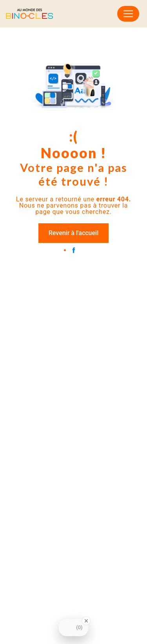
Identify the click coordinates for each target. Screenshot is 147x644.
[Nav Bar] (128, 14)
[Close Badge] (86, 621)
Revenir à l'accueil (73, 233)
